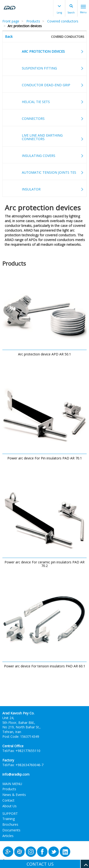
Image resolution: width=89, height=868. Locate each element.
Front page (11, 21)
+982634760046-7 (29, 765)
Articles (8, 836)
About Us (9, 806)
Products (33, 21)
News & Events (14, 795)
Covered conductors (63, 21)
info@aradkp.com (16, 774)
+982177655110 (28, 751)
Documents (11, 830)
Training (9, 819)
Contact (8, 800)
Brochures (10, 824)
